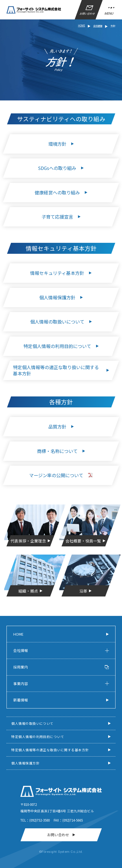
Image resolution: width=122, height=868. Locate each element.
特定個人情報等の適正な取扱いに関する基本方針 (50, 750)
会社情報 (21, 650)
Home (18, 634)
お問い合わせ (87, 10)
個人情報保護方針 (25, 763)
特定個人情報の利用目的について (38, 737)
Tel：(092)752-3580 (35, 820)
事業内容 (21, 684)
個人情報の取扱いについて (32, 723)
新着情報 (21, 700)
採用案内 (61, 667)
